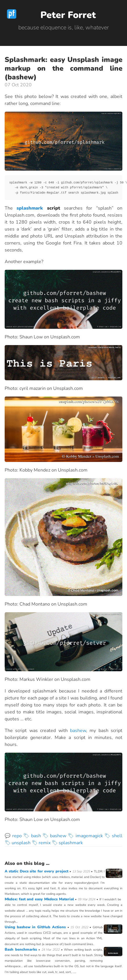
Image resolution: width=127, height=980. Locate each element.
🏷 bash (32, 836)
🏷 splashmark (67, 843)
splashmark (30, 208)
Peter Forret (68, 15)
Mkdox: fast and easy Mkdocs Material (40, 899)
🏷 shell (113, 836)
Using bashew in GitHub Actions (36, 927)
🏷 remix (41, 843)
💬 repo (13, 836)
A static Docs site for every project (37, 871)
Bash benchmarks (22, 949)
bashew (78, 731)
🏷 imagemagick (85, 836)
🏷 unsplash (18, 843)
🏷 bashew (54, 836)
